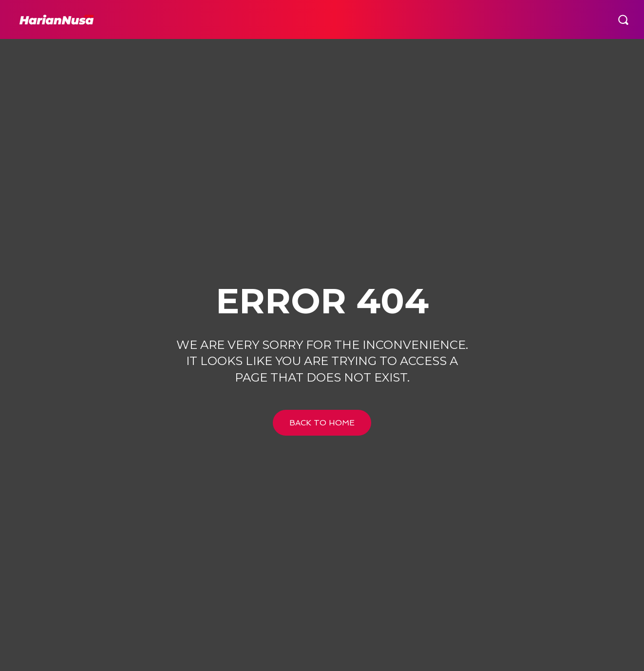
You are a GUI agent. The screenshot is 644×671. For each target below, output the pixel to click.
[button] (623, 19)
